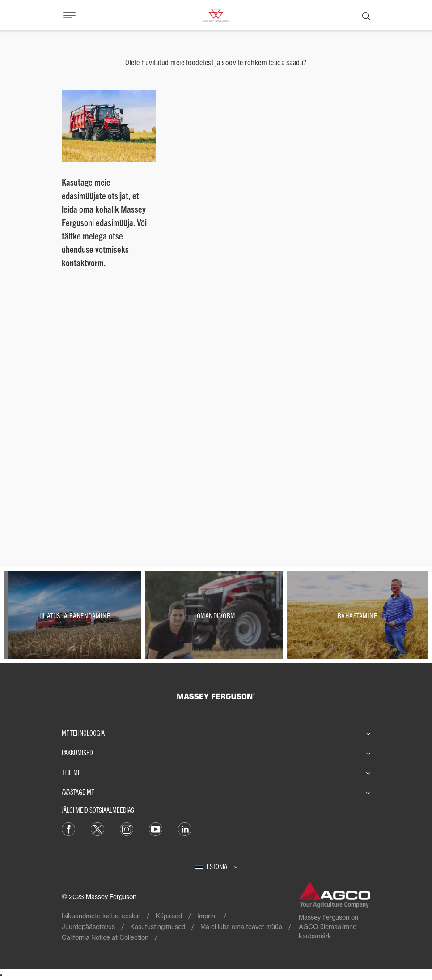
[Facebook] (68, 829)
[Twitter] (97, 829)
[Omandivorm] (216, 615)
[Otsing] (366, 15)
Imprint (207, 916)
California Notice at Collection (105, 937)
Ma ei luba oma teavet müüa (241, 927)
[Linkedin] (185, 829)
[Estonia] (216, 866)
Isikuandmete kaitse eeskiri (101, 916)
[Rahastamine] (357, 615)
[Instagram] (127, 829)
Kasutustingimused (158, 927)
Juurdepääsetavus (88, 927)
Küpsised (169, 916)
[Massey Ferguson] (216, 14)
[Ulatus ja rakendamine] (75, 615)
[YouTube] (156, 829)
